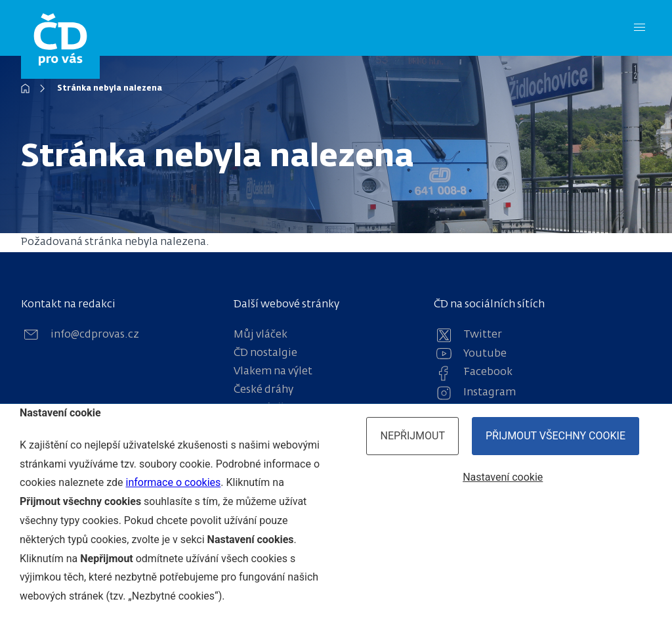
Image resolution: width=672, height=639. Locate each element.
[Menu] (640, 28)
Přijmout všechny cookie (556, 436)
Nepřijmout (412, 436)
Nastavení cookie (503, 477)
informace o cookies (173, 482)
